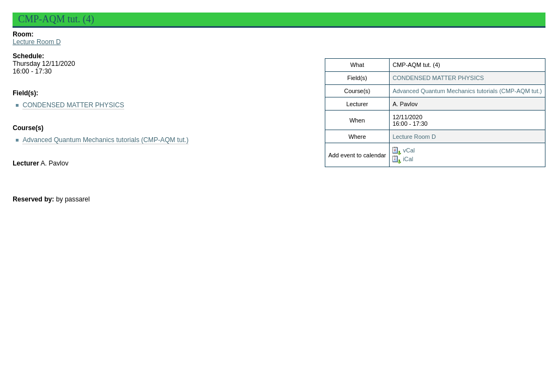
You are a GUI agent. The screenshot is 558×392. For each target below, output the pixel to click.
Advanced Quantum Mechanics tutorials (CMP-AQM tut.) (467, 91)
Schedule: (28, 56)
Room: (23, 34)
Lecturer (26, 163)
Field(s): (25, 93)
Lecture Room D (37, 42)
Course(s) (28, 128)
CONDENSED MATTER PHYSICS (438, 78)
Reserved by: (34, 199)
